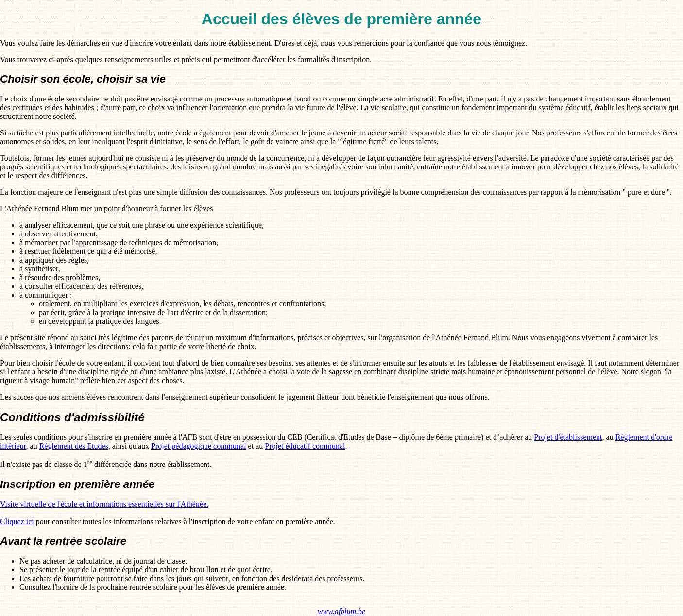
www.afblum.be (341, 611)
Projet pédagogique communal (199, 446)
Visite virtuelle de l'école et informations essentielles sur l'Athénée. (104, 504)
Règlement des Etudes (74, 446)
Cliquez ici (17, 522)
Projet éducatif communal (305, 446)
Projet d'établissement (568, 437)
